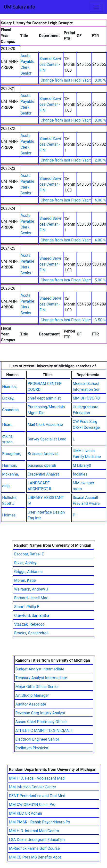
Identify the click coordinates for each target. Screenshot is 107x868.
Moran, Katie (25, 580)
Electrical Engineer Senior (37, 739)
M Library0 (82, 465)
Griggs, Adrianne (28, 572)
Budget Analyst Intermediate (40, 669)
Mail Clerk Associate (45, 424)
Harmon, (10, 465)
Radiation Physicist (32, 748)
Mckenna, (10, 474)
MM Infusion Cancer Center (33, 787)
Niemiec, (10, 386)
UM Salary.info (20, 7)
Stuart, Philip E (27, 607)
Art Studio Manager (32, 695)
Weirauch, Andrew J (31, 589)
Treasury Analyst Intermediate (41, 678)
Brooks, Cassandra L (32, 633)
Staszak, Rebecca (29, 624)
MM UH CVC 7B (86, 398)
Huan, (7, 424)
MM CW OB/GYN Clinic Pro (32, 805)
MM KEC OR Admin (25, 813)
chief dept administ (44, 398)
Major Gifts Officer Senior (37, 687)
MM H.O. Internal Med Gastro (34, 831)
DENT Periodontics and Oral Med (37, 796)
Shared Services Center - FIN (50, 64)
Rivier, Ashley (25, 563)
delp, (6, 486)
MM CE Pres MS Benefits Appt (35, 857)
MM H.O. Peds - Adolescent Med (37, 778)
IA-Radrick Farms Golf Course (34, 848)
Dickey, (8, 398)
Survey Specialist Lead (47, 439)
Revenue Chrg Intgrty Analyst (40, 713)
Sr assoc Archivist (43, 454)
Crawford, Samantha (32, 615)
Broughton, (12, 454)
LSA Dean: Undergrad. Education (37, 840)
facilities (80, 474)
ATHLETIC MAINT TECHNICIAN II (44, 730)
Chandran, (11, 410)
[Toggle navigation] (96, 7)
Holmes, (9, 515)
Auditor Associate (31, 704)
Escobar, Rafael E (29, 554)
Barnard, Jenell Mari (31, 598)
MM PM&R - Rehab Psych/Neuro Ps (40, 822)
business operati (42, 465)
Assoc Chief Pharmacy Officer (41, 722)
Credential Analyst (43, 474)
